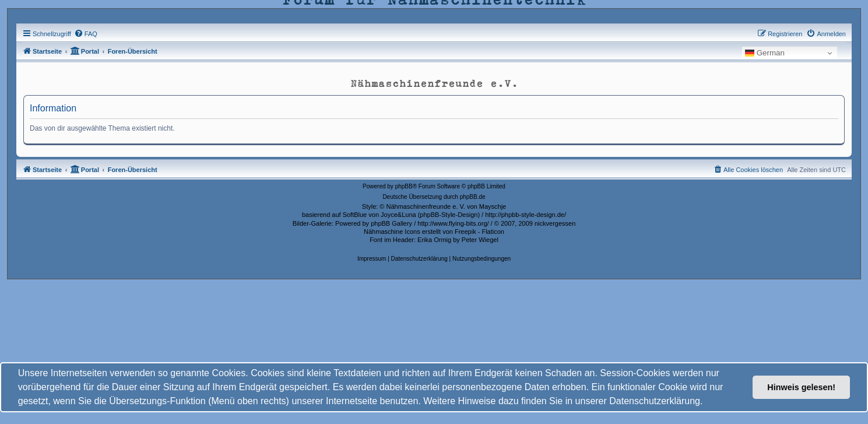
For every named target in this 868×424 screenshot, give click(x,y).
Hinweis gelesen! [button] (801, 387)
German (765, 53)
